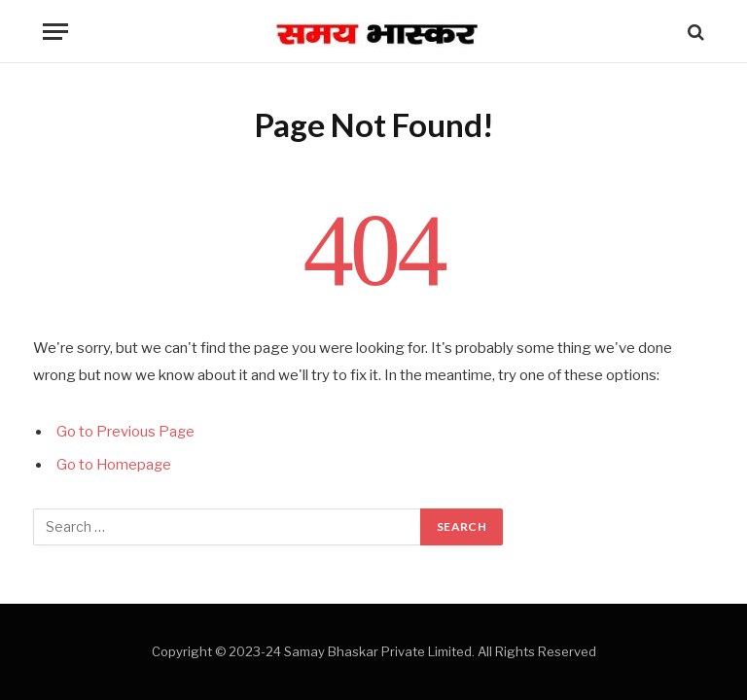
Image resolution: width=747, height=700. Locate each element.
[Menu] (55, 32)
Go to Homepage (115, 465)
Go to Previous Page (126, 432)
